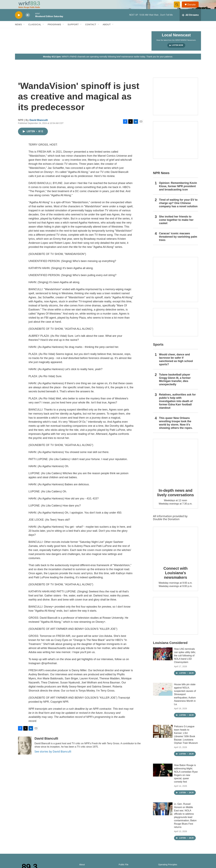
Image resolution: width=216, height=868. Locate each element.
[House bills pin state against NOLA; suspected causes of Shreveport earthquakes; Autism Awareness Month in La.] (163, 696)
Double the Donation (166, 526)
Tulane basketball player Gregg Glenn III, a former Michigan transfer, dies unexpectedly (175, 386)
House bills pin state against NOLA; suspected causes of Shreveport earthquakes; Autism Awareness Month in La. (185, 701)
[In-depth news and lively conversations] (175, 468)
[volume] (28, 22)
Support (73, 31)
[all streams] (190, 22)
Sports (158, 351)
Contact (91, 31)
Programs (54, 31)
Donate (193, 8)
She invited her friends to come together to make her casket (176, 227)
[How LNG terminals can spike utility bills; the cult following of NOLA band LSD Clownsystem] (163, 661)
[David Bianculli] (25, 752)
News (18, 31)
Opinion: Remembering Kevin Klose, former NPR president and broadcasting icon (178, 193)
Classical (35, 31)
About (107, 31)
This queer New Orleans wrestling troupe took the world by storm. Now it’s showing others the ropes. (176, 430)
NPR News (161, 180)
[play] (19, 22)
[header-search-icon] (178, 8)
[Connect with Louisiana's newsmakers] (175, 551)
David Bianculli (39, 127)
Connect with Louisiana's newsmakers (176, 580)
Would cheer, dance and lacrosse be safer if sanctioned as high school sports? (176, 366)
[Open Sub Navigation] (24, 31)
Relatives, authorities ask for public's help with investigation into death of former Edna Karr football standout (177, 408)
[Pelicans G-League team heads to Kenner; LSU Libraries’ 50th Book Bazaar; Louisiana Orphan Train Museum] (163, 738)
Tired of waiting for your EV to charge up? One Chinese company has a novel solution (178, 210)
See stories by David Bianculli (53, 758)
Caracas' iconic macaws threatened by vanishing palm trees (178, 243)
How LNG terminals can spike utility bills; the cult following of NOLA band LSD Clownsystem (185, 662)
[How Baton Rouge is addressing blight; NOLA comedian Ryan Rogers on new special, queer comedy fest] (163, 777)
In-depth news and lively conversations (176, 499)
